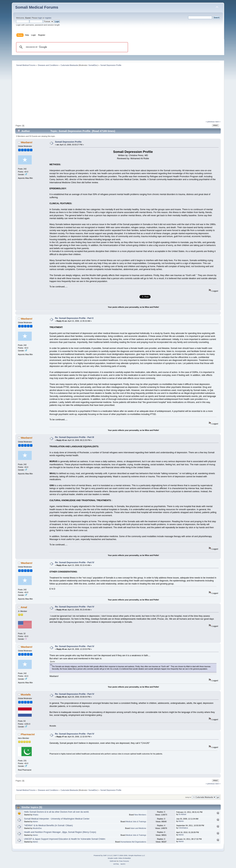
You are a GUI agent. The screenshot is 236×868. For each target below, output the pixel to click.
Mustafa (26, 694)
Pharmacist (28, 734)
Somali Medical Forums (37, 7)
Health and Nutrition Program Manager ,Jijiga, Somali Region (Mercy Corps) (60, 832)
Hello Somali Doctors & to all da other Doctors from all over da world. (57, 812)
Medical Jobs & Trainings (136, 822)
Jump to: (188, 797)
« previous (210, 122)
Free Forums (124, 861)
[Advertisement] (118, 95)
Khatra (35, 815)
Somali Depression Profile (68, 142)
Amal (24, 607)
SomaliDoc (93, 65)
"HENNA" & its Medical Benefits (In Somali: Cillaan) (48, 825)
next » (218, 122)
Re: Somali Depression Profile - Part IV (75, 562)
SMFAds (113, 861)
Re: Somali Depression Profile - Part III (75, 437)
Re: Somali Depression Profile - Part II (74, 318)
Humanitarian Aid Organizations (133, 842)
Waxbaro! (27, 142)
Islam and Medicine (138, 828)
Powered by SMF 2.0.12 (103, 855)
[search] (72, 47)
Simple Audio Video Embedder (119, 858)
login (40, 18)
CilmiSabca (183, 828)
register (48, 18)
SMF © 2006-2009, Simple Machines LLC (129, 855)
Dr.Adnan (182, 814)
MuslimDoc (37, 828)
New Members (140, 815)
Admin (35, 822)
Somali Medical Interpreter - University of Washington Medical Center (57, 819)
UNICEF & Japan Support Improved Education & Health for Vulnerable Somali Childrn (65, 839)
